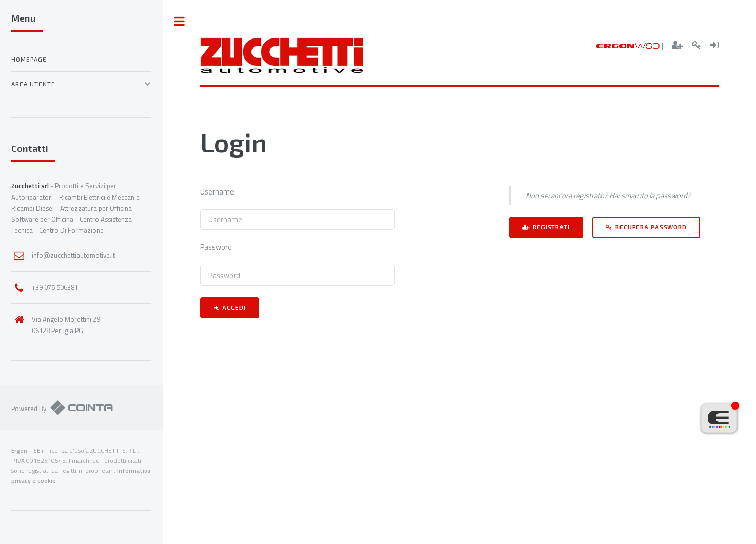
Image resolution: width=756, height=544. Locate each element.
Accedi (234, 307)
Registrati (551, 227)
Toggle (180, 21)
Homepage (29, 59)
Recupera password (651, 227)
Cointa (82, 407)
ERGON (628, 46)
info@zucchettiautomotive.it (73, 255)
